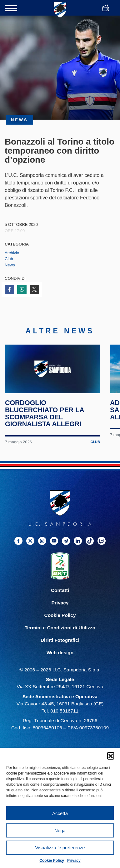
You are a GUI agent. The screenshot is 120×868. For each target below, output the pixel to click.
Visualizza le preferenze (60, 848)
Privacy (74, 861)
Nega (60, 830)
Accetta (60, 813)
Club (9, 259)
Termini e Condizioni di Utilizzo (60, 634)
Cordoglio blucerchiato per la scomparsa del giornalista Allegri (45, 420)
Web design (60, 659)
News (10, 265)
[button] (111, 756)
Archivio (12, 253)
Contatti (60, 596)
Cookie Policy (52, 861)
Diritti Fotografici (60, 647)
